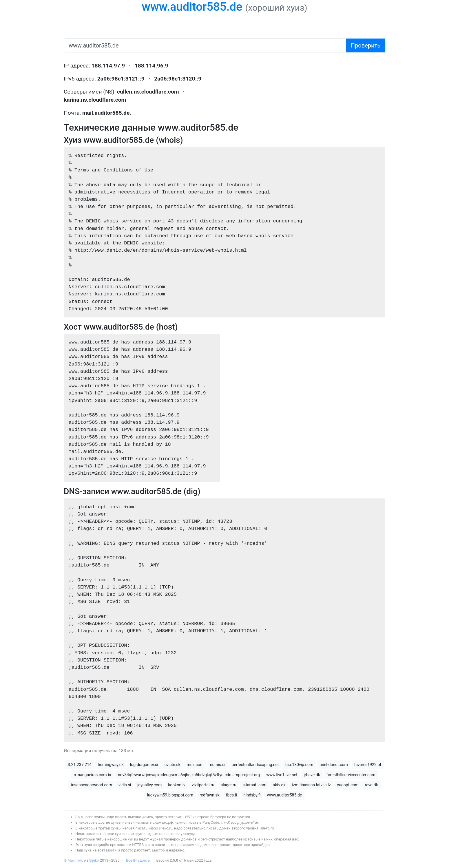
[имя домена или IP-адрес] (205, 45)
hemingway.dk (111, 765)
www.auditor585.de (192, 7)
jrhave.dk (312, 775)
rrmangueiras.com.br (92, 775)
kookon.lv (177, 785)
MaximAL (75, 860)
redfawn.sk (210, 795)
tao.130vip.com (299, 765)
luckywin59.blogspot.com (170, 795)
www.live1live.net (282, 775)
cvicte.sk (173, 765)
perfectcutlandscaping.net (255, 765)
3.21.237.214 (80, 765)
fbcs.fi (232, 795)
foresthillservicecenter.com (351, 775)
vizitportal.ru (203, 785)
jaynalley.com (149, 785)
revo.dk (371, 785)
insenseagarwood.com (92, 785)
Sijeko (94, 860)
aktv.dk (279, 785)
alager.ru (229, 785)
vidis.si (125, 785)
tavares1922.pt (368, 765)
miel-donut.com (334, 765)
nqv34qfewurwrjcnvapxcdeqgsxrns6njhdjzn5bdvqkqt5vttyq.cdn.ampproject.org (189, 775)
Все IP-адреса (138, 860)
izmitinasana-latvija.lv (311, 785)
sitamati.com (255, 785)
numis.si (218, 765)
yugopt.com (348, 785)
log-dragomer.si (144, 765)
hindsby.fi (252, 795)
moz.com (195, 765)
